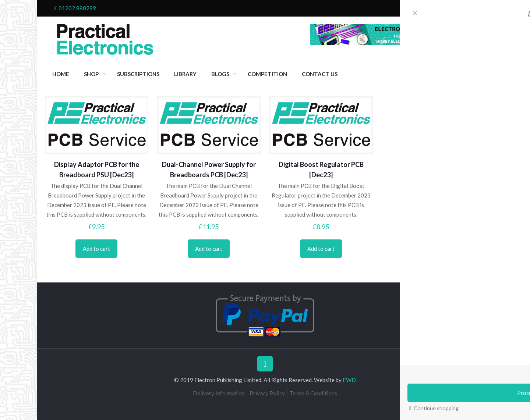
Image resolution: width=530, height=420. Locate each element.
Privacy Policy (267, 393)
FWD (349, 380)
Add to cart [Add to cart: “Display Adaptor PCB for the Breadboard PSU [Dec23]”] (96, 249)
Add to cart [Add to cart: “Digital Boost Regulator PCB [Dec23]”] (321, 249)
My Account (463, 8)
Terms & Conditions (313, 393)
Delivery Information (219, 393)
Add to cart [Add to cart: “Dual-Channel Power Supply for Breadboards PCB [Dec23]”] (209, 249)
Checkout (416, 8)
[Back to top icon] (265, 364)
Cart (438, 8)
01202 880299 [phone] (77, 8)
